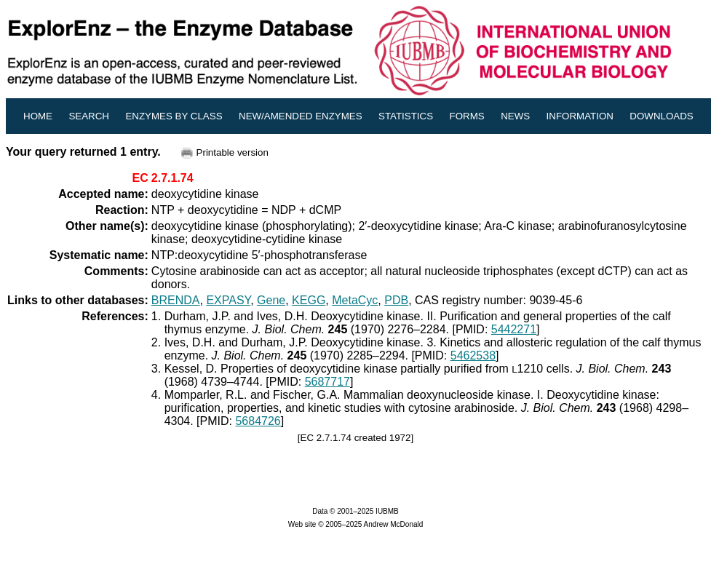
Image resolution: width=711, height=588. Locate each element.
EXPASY (228, 300)
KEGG (309, 300)
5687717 (327, 382)
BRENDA (176, 300)
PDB (396, 300)
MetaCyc (355, 300)
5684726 (258, 421)
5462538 (473, 355)
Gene (271, 300)
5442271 (514, 329)
